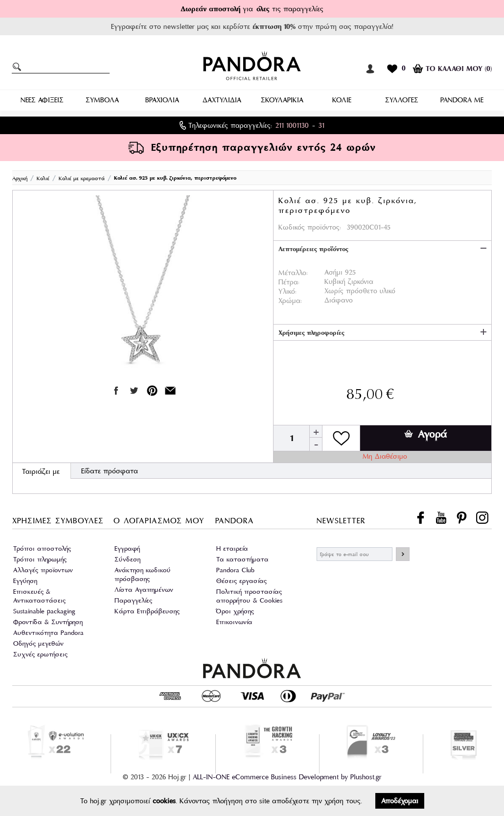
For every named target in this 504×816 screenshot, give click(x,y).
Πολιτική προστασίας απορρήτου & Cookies (249, 596)
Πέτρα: (289, 282)
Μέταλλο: (293, 273)
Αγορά (425, 434)
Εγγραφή (127, 548)
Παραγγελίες (133, 600)
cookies (164, 801)
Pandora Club (235, 570)
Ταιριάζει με (41, 471)
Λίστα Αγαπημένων (144, 590)
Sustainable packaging (44, 611)
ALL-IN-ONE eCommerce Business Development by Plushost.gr (287, 777)
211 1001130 (292, 125)
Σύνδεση (127, 559)
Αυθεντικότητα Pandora (48, 633)
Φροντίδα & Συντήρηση (48, 622)
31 (321, 125)
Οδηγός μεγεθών (38, 643)
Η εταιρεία (232, 548)
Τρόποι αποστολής (42, 548)
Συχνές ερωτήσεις (40, 654)
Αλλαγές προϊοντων (43, 570)
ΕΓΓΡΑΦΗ (403, 554)
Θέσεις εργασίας (241, 581)
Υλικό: (287, 291)
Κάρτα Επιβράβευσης (147, 611)
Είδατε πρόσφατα (110, 471)
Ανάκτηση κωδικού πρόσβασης (143, 574)
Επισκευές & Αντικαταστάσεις (39, 596)
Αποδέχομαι (400, 801)
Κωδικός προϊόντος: (310, 227)
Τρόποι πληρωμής (40, 559)
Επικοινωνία (234, 622)
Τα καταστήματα (242, 559)
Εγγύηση (25, 581)
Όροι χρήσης (235, 611)
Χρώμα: (290, 301)
